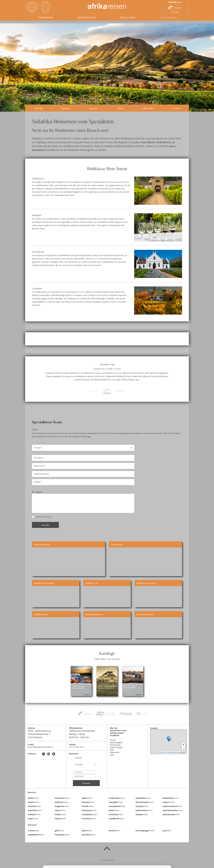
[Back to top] (107, 849)
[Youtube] (54, 754)
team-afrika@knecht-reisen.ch (41, 747)
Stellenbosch (163, 142)
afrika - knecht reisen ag (39, 731)
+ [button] (183, 745)
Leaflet (162, 753)
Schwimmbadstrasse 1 (39, 734)
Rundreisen (66, 108)
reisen (107, 7)
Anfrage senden (127, 17)
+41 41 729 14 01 (168, 17)
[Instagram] (49, 754)
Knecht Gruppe (116, 747)
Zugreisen (93, 108)
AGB (112, 750)
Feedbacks (115, 735)
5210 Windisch (35, 737)
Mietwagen (39, 108)
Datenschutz (115, 745)
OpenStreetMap (172, 753)
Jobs (112, 755)
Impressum (115, 752)
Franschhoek (148, 142)
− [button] (183, 748)
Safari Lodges (148, 108)
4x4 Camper (175, 108)
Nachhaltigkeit (116, 743)
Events (113, 740)
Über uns (175, 12)
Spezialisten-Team (87, 17)
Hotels (121, 108)
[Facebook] (44, 754)
